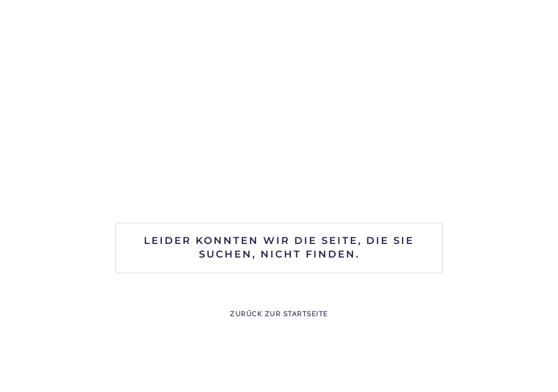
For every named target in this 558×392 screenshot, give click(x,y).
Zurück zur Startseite (279, 314)
